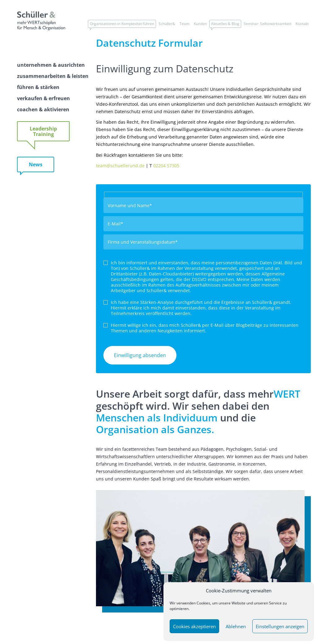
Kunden (200, 24)
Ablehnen (236, 626)
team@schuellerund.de (120, 166)
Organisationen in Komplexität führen (122, 24)
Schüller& (167, 24)
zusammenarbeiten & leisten (53, 76)
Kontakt (302, 24)
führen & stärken (38, 87)
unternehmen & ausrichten (51, 65)
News (36, 164)
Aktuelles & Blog (225, 24)
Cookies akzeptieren (194, 626)
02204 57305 (166, 166)
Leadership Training (43, 131)
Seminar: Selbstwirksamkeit (267, 24)
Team (185, 24)
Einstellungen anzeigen (280, 626)
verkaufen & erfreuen (43, 98)
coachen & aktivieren (43, 109)
